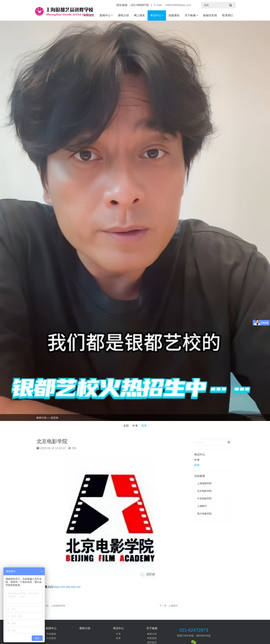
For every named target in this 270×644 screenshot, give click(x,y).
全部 (126, 426)
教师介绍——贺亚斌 (47, 418)
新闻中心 (105, 15)
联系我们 (228, 15)
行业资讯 (51, 638)
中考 (135, 426)
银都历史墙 (210, 15)
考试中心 (156, 15)
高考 (144, 426)
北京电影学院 (204, 491)
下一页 (169, 606)
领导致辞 (152, 642)
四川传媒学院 (204, 514)
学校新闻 (51, 634)
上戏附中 (202, 506)
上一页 (53, 606)
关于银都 (190, 15)
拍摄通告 (174, 15)
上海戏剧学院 (204, 483)
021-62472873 (194, 630)
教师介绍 (152, 634)
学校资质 (152, 638)
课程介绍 (123, 15)
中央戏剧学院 (204, 498)
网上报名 (139, 15)
